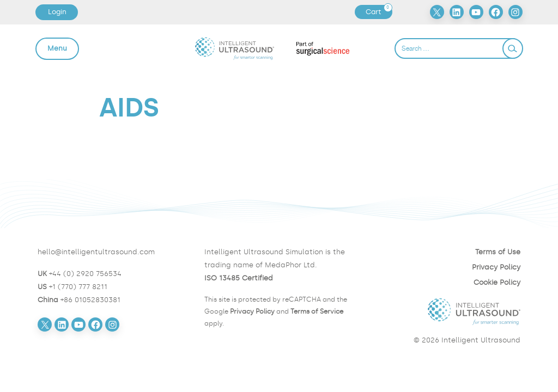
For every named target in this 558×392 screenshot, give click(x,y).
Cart (379, 12)
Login (57, 12)
